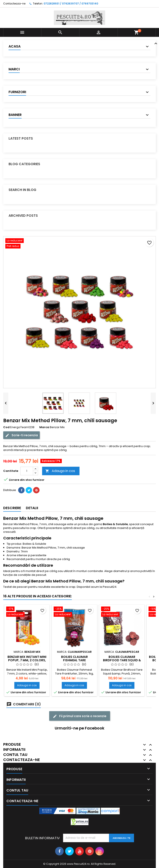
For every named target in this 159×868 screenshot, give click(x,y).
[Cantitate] (27, 471)
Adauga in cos (60, 471)
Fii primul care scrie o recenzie (80, 716)
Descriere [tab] (12, 508)
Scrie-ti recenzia (21, 435)
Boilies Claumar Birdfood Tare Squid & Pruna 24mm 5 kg (122, 660)
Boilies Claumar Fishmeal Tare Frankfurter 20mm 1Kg (74, 660)
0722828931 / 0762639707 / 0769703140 (71, 4)
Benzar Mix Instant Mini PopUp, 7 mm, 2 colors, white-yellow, (27, 660)
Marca (44, 427)
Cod (6, 427)
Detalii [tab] (32, 508)
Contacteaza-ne (14, 4)
